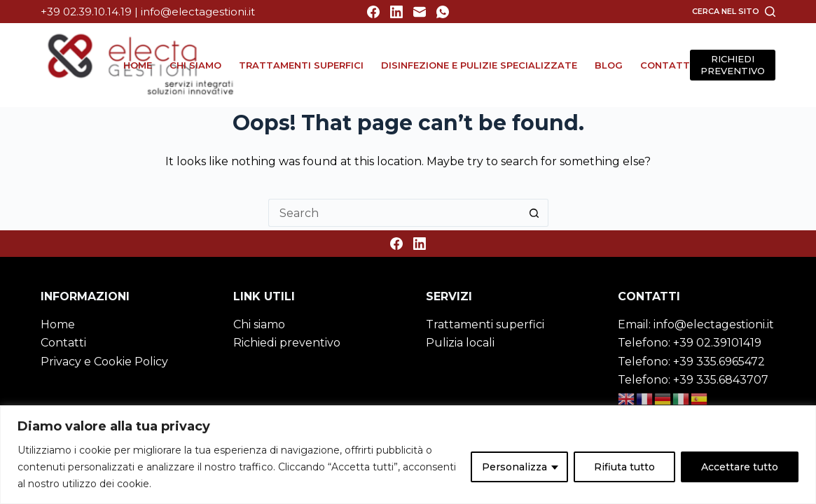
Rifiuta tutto (624, 467)
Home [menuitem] (138, 65)
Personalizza (514, 467)
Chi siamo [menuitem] (195, 65)
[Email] (420, 12)
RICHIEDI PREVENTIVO (733, 65)
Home (58, 324)
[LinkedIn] (396, 12)
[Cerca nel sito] (734, 11)
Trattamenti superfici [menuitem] (301, 65)
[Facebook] (373, 12)
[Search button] (534, 213)
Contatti (63, 343)
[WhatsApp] (443, 12)
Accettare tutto (740, 467)
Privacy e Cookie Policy (104, 362)
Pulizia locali (460, 343)
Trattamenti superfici (485, 324)
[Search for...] (394, 213)
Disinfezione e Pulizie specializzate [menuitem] (479, 65)
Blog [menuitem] (609, 65)
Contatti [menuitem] (666, 65)
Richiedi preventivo (287, 343)
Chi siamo (259, 324)
